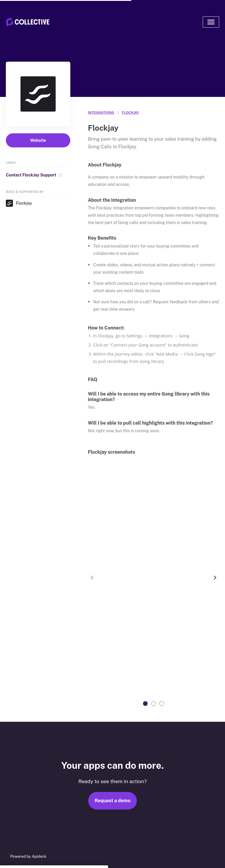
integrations (101, 112)
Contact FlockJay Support (34, 175)
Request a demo (112, 801)
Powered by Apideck (28, 856)
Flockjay (19, 203)
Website (38, 140)
